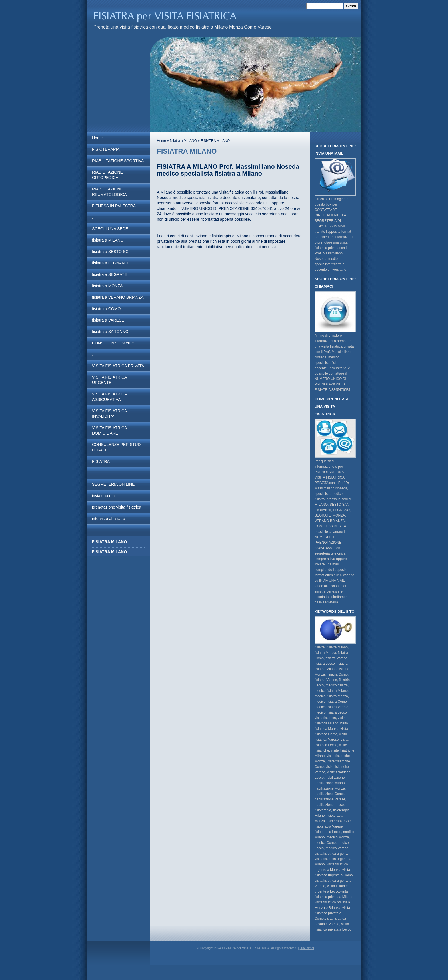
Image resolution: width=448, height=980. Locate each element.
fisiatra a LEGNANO (110, 263)
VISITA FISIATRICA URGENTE (109, 380)
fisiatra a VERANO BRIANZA (118, 297)
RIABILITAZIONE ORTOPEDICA (107, 175)
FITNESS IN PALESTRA (114, 206)
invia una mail (104, 496)
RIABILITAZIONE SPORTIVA (118, 161)
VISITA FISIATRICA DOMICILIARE (109, 430)
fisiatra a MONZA (107, 286)
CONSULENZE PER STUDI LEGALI (117, 447)
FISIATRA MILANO (109, 552)
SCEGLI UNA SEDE (110, 229)
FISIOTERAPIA (106, 149)
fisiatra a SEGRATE (110, 274)
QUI (267, 203)
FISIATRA (101, 461)
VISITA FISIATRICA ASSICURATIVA (109, 397)
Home (97, 138)
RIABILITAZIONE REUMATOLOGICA (109, 192)
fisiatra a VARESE (108, 320)
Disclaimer (307, 948)
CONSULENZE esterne (113, 343)
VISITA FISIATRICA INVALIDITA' (109, 414)
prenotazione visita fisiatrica (117, 507)
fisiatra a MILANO (108, 240)
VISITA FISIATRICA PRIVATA (118, 366)
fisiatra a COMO (106, 309)
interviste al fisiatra (109, 519)
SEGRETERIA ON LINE (113, 484)
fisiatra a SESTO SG (110, 252)
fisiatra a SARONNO (110, 332)
